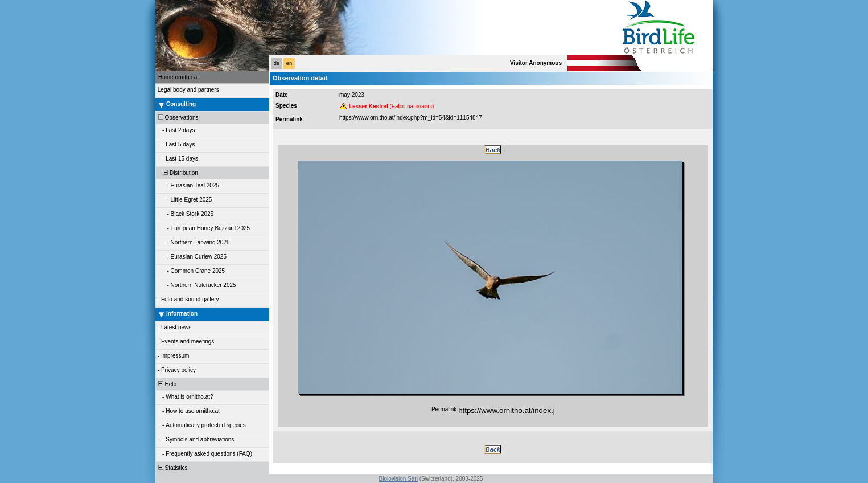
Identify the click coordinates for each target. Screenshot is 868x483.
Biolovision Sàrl (398, 479)
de (277, 63)
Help (166, 384)
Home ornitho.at (178, 77)
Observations (177, 118)
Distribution (177, 173)
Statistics (172, 468)
